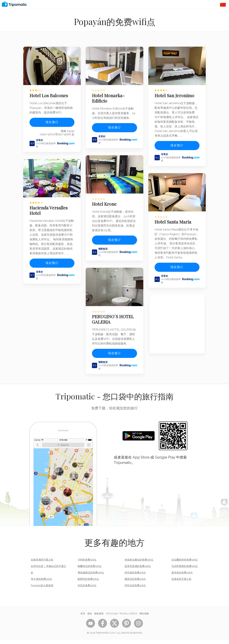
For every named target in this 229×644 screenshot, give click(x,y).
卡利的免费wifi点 (87, 564)
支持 (83, 618)
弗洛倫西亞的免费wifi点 (91, 577)
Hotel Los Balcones (50, 94)
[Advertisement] (177, 330)
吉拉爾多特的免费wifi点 (185, 564)
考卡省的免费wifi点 (41, 583)
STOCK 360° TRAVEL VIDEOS (122, 618)
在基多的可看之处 (181, 583)
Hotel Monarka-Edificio (110, 96)
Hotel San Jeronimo (176, 94)
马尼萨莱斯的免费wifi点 (185, 570)
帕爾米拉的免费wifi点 (90, 570)
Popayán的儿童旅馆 (42, 589)
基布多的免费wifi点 (182, 577)
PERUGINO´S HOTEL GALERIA (114, 319)
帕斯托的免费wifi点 (88, 583)
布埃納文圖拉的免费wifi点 (139, 564)
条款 (90, 618)
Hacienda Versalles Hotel (50, 207)
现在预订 (52, 120)
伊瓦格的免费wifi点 (135, 577)
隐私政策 (99, 618)
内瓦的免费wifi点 (87, 589)
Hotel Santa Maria (174, 223)
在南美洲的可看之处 (42, 564)
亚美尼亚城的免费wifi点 (138, 570)
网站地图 (144, 618)
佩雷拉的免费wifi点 (135, 583)
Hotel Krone (106, 205)
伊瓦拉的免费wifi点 (135, 589)
